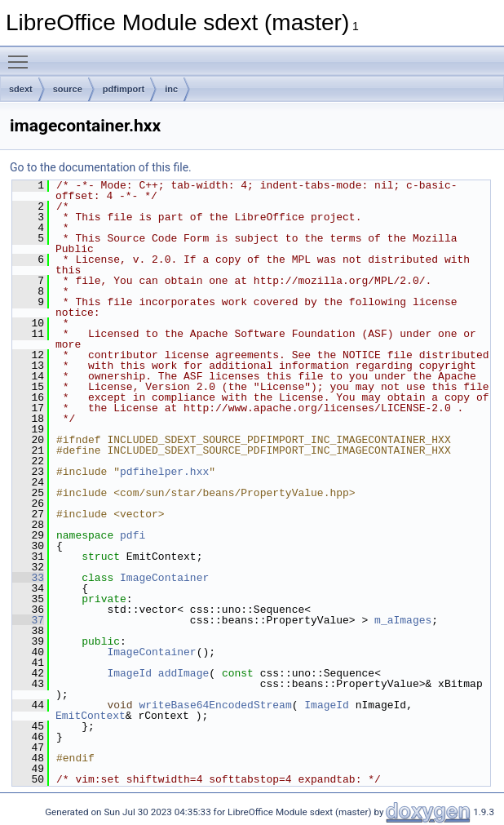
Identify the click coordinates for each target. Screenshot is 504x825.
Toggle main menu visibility (22, 55)
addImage (183, 673)
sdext (21, 89)
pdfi (133, 535)
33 (28, 578)
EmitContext (91, 716)
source (68, 89)
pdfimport (124, 89)
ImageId (129, 673)
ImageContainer (164, 578)
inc (171, 89)
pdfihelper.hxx (164, 472)
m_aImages (403, 620)
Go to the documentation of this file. (101, 167)
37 (28, 620)
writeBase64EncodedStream (215, 705)
